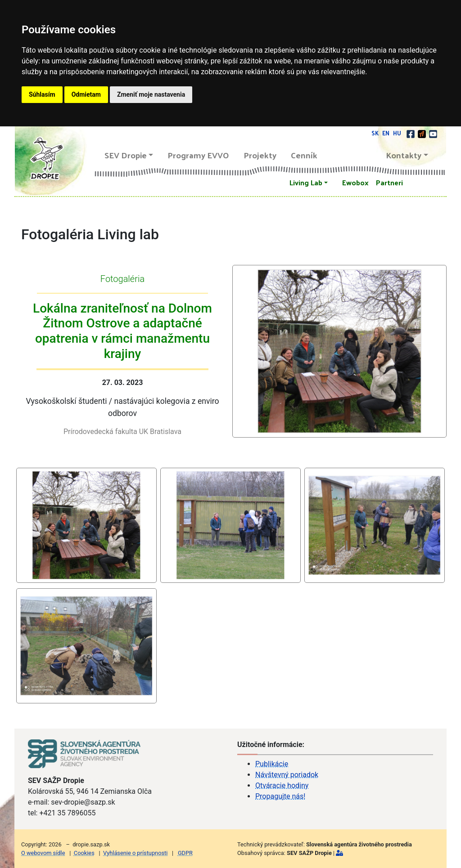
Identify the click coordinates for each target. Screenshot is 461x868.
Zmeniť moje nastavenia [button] (151, 94)
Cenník (304, 155)
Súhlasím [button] (42, 94)
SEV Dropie (126, 155)
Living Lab (306, 182)
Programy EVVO (198, 155)
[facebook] (411, 133)
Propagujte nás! (280, 796)
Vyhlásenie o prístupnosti (135, 853)
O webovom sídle (43, 853)
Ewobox (355, 182)
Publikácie (272, 764)
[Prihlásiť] (339, 853)
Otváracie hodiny (282, 785)
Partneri (389, 182)
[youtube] (433, 133)
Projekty (260, 155)
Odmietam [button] (86, 94)
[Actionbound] (423, 133)
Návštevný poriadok (287, 775)
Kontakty (404, 155)
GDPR (185, 853)
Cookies (84, 853)
